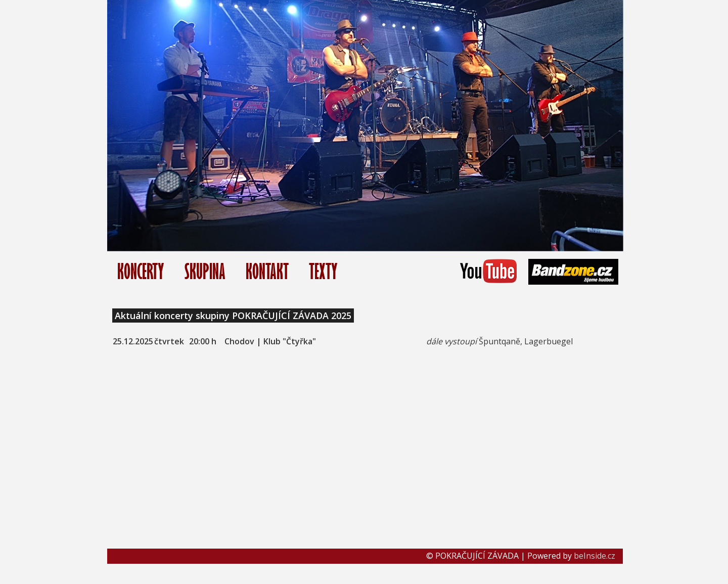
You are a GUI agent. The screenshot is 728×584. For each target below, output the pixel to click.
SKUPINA (205, 272)
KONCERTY (141, 272)
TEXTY (323, 272)
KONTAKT (267, 272)
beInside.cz (595, 556)
